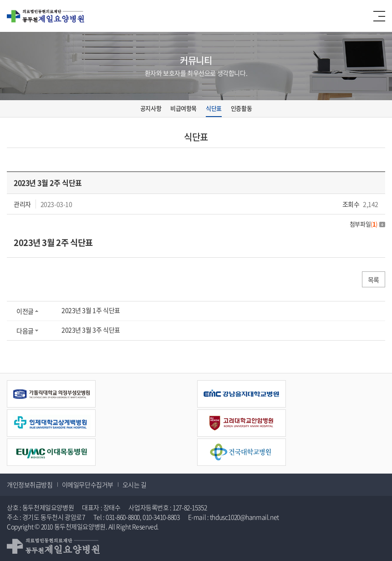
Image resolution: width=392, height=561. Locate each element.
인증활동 (241, 108)
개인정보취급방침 (30, 484)
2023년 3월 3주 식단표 (91, 330)
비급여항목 (183, 108)
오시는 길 (135, 484)
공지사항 (151, 108)
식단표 (214, 108)
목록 (374, 280)
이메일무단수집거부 (88, 484)
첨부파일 (367, 224)
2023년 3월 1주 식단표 (91, 310)
